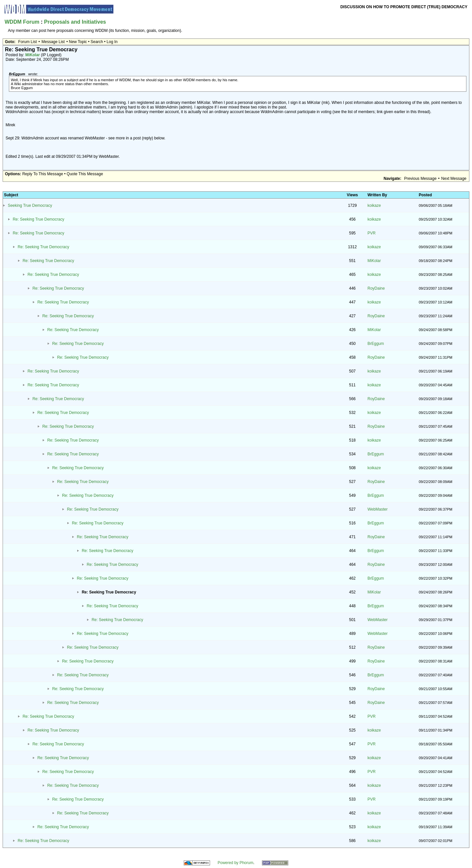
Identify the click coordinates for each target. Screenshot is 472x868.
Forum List (27, 42)
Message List (53, 42)
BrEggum (376, 344)
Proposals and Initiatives (75, 22)
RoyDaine (376, 288)
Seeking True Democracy (30, 205)
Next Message (454, 179)
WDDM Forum (22, 22)
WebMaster (378, 509)
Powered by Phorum (236, 863)
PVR (372, 233)
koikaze (374, 205)
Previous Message (420, 179)
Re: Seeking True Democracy (39, 219)
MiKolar (33, 55)
